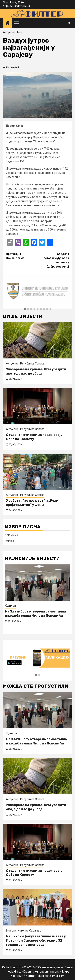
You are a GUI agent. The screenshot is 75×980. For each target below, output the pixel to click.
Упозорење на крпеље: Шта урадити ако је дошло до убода (36, 371)
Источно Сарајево (29, 931)
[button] (25, 309)
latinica (9, 541)
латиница (24, 6)
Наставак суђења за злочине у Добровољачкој (53, 260)
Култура (10, 606)
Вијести (11, 931)
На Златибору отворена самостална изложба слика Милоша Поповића (35, 614)
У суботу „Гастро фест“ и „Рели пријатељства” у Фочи (32, 503)
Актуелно (9, 32)
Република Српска (32, 363)
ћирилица (9, 6)
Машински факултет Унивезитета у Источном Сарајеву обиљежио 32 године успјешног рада (36, 940)
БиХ (20, 32)
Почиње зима (22, 256)
